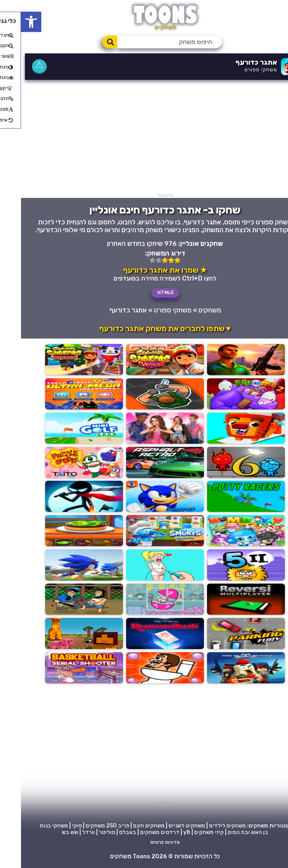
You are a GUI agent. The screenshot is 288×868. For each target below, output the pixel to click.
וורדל (68, 833)
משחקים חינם (128, 826)
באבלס (107, 833)
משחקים (189, 310)
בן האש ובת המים (227, 833)
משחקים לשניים (166, 826)
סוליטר (86, 833)
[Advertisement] (144, 138)
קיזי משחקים (188, 833)
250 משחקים (80, 826)
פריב (103, 826)
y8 (166, 833)
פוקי (56, 826)
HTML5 (144, 293)
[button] (10, 22)
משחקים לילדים (206, 826)
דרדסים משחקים (139, 833)
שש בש (49, 833)
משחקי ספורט (240, 70)
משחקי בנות (33, 826)
